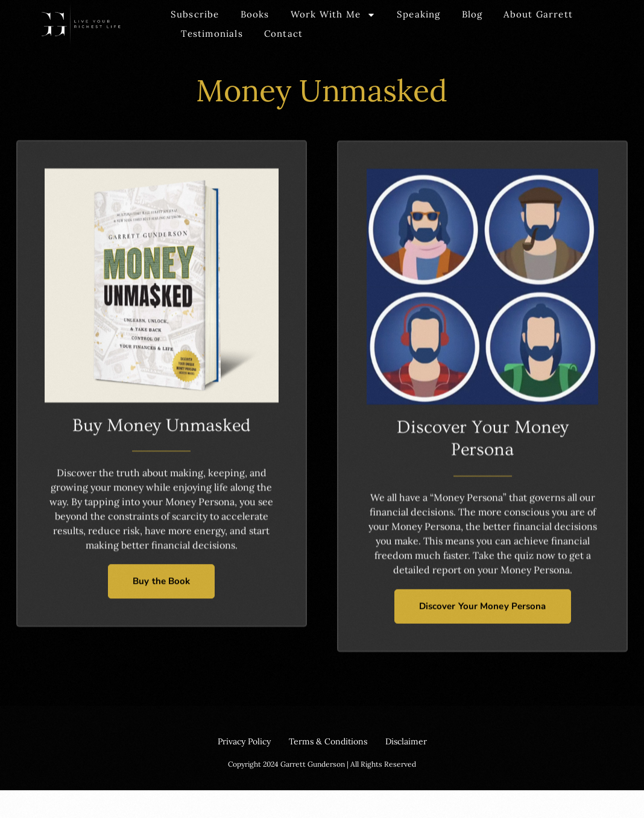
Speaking (419, 14)
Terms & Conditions (328, 741)
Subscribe (195, 14)
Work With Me (333, 14)
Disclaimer (406, 741)
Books (255, 14)
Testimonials (212, 33)
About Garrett (538, 14)
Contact (283, 33)
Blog (472, 14)
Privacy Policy (244, 741)
